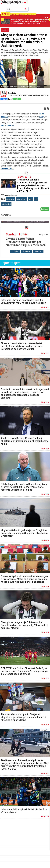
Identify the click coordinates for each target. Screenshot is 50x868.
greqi (31, 199)
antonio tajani (6, 204)
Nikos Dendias (7, 125)
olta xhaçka (10, 199)
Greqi (42, 117)
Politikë (5, 30)
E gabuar (27, 251)
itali (36, 199)
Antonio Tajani (7, 169)
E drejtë (15, 251)
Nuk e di (38, 251)
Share (4, 99)
